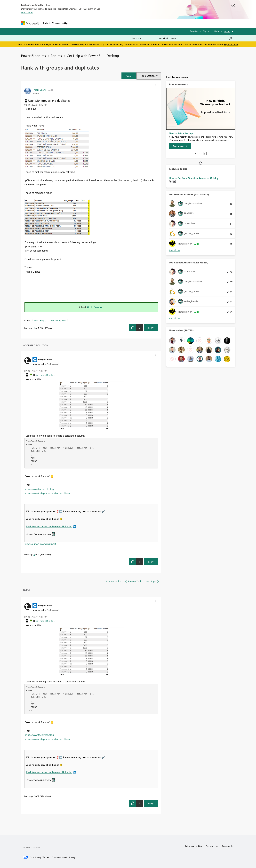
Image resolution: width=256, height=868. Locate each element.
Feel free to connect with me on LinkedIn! (49, 526)
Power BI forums (33, 55)
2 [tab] (198, 154)
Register (194, 31)
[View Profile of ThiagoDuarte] (39, 90)
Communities (117, 23)
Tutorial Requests (58, 320)
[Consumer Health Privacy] (64, 857)
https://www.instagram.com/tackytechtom (47, 493)
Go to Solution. (96, 307)
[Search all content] (196, 38)
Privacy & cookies (193, 846)
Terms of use (212, 846)
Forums (75, 23)
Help (217, 31)
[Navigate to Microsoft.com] (30, 23)
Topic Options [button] (148, 76)
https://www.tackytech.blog (39, 489)
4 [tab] (201, 154)
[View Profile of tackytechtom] (45, 359)
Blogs (132, 23)
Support (158, 23)
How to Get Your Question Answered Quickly (194, 178)
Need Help (39, 320)
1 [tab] (196, 154)
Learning (144, 23)
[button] (129, 76)
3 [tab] (200, 154)
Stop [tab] (205, 154)
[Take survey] (180, 146)
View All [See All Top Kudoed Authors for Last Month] (174, 319)
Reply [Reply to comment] (151, 562)
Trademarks (228, 846)
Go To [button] (227, 31)
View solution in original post (40, 544)
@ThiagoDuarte (45, 375)
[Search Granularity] (143, 38)
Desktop (113, 55)
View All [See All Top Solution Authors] (174, 250)
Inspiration (89, 23)
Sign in (206, 31)
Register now (231, 44)
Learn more (27, 12)
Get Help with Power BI (84, 55)
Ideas (103, 23)
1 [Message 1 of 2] (34, 328)
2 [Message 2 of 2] (34, 554)
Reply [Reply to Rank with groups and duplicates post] (151, 328)
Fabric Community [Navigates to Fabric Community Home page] (55, 23)
